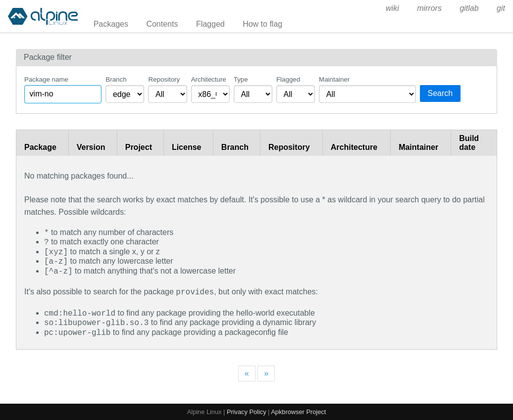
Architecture (209, 79)
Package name (46, 79)
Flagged (210, 24)
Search (440, 93)
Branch (116, 79)
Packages (111, 24)
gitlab (469, 8)
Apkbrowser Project (298, 411)
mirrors (429, 8)
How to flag (262, 24)
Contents (162, 24)
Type (241, 79)
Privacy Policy (247, 411)
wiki (392, 8)
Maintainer (334, 79)
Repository (164, 79)
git (501, 8)
